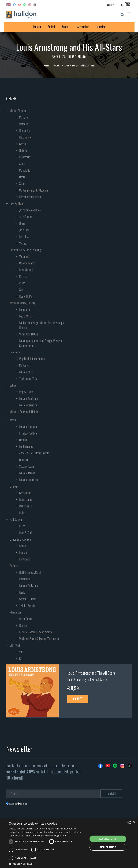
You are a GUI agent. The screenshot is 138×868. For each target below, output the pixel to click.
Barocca (24, 124)
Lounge (23, 552)
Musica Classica (18, 111)
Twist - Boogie (27, 605)
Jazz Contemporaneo (30, 210)
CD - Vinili (15, 645)
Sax (21, 290)
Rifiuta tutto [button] (108, 847)
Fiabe (22, 513)
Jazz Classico (26, 217)
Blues (22, 223)
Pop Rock (15, 352)
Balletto (23, 150)
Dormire (23, 625)
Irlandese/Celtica (28, 433)
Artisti (51, 27)
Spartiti (66, 27)
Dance (23, 546)
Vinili (22, 652)
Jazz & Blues (16, 203)
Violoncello (25, 256)
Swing (23, 243)
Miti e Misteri (26, 316)
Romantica (25, 130)
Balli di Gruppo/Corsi (30, 572)
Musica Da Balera (29, 586)
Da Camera (25, 137)
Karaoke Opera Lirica (30, 197)
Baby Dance (26, 506)
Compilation (25, 170)
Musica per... (16, 612)
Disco (22, 526)
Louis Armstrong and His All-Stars (87, 680)
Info (78, 699)
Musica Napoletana (29, 480)
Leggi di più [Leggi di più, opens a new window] (60, 836)
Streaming (83, 27)
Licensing (101, 27)
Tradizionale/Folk (28, 379)
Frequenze (25, 309)
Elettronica (25, 559)
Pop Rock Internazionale (32, 359)
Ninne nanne (26, 499)
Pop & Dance (26, 392)
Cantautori (25, 365)
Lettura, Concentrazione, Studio (36, 632)
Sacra (22, 184)
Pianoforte (25, 157)
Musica (37, 27)
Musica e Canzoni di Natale (24, 412)
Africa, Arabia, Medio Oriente (34, 453)
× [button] (134, 822)
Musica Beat (26, 372)
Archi (22, 164)
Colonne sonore (27, 263)
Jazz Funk (24, 230)
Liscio (22, 592)
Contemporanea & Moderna (33, 190)
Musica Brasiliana (28, 398)
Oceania (23, 440)
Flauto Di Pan (26, 296)
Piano (22, 283)
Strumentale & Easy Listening (25, 250)
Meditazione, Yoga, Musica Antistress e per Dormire (42, 325)
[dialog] (69, 843)
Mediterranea (26, 446)
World (13, 420)
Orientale (24, 460)
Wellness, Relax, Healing (23, 303)
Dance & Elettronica (20, 539)
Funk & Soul (16, 519)
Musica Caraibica (28, 405)
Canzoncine (25, 493)
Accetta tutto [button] (108, 839)
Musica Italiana (27, 473)
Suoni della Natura (29, 334)
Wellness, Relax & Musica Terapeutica (39, 639)
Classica (24, 117)
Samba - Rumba (28, 599)
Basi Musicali (26, 270)
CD (21, 659)
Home (46, 65)
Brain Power (26, 619)
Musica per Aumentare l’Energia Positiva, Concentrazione (41, 343)
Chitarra (23, 276)
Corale (23, 144)
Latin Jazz (24, 237)
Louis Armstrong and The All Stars (91, 673)
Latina (13, 385)
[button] (47, 864)
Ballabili (14, 566)
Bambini (14, 486)
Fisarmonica (25, 579)
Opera (22, 177)
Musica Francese (28, 426)
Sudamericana (27, 466)
